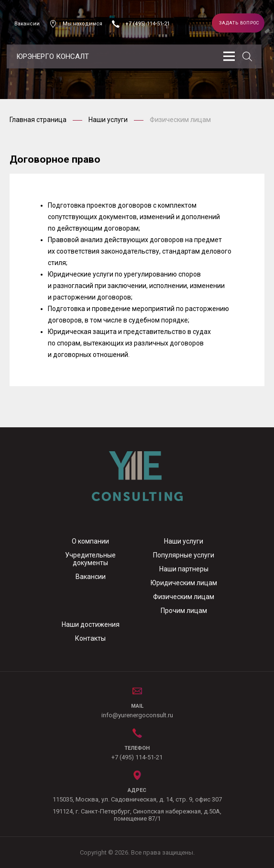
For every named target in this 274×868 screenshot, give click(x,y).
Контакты (90, 638)
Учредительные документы (90, 559)
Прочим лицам (184, 611)
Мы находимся (82, 24)
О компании (90, 541)
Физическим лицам (184, 597)
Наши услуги (109, 120)
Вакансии (27, 24)
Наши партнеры (184, 569)
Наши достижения (91, 624)
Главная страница (39, 120)
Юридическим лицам (184, 583)
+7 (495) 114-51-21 (148, 24)
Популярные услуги (184, 555)
